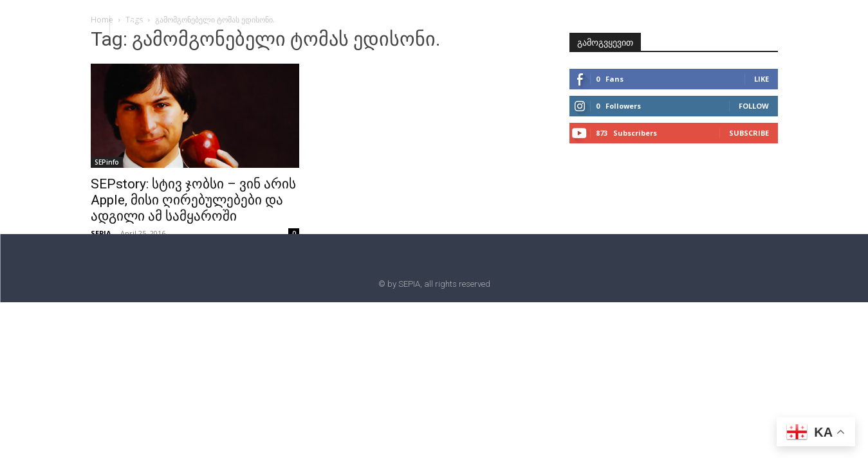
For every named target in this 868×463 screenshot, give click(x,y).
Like (762, 79)
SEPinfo (107, 162)
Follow (754, 106)
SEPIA (101, 233)
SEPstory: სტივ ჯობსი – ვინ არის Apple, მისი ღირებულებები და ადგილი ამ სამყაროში (193, 200)
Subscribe (749, 133)
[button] (136, 24)
